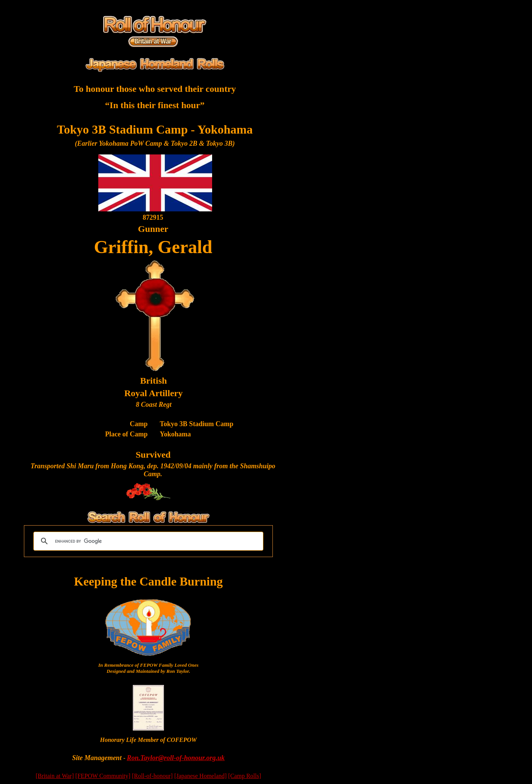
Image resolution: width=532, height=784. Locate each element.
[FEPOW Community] (103, 776)
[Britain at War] (55, 776)
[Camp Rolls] (245, 776)
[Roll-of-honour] (153, 776)
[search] (147, 541)
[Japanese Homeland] (200, 776)
